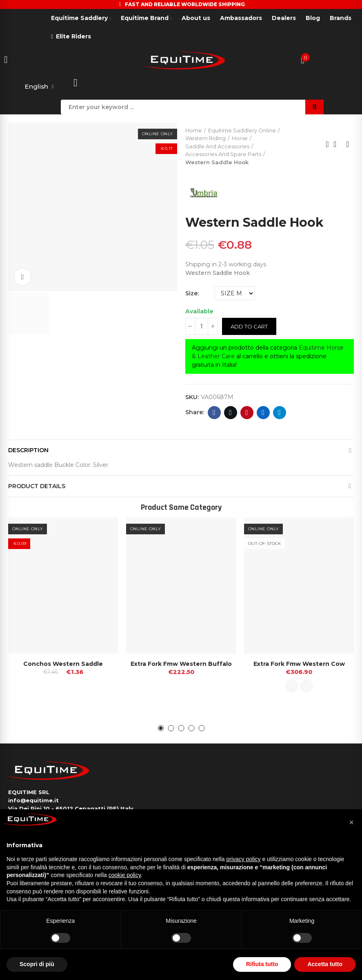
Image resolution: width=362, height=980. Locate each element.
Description (28, 450)
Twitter (230, 413)
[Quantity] (202, 326)
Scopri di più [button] (37, 964)
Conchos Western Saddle (63, 664)
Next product (348, 145)
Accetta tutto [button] (325, 964)
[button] (161, 729)
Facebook (214, 413)
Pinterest (247, 413)
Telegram (279, 413)
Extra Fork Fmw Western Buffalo (181, 664)
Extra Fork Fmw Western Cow (299, 664)
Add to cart (249, 326)
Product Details (37, 486)
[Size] (235, 293)
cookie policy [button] (125, 875)
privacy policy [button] (244, 859)
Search (314, 107)
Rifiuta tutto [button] (262, 964)
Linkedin (263, 413)
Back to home (338, 145)
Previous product (327, 145)
